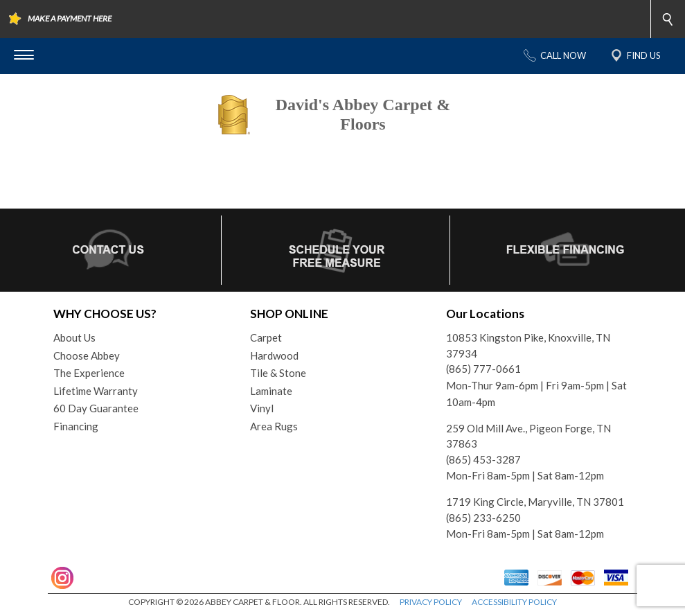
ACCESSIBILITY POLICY (514, 602)
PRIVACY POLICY (431, 602)
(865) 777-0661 (483, 369)
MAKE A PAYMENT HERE (70, 18)
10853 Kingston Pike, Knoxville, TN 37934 (528, 345)
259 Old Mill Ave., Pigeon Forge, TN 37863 (528, 436)
